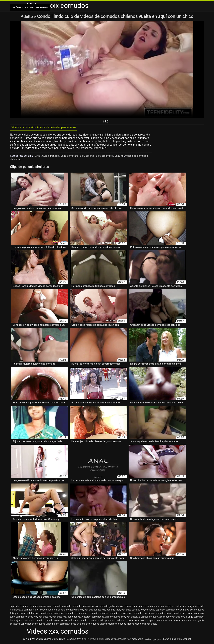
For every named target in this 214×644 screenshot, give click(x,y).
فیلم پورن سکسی (153, 640)
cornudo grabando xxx (111, 607)
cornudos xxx (60, 617)
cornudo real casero (55, 610)
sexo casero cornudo (180, 621)
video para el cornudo (57, 624)
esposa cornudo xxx (151, 617)
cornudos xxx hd (100, 617)
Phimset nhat (184, 640)
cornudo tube (113, 610)
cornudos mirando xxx (77, 614)
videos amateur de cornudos (84, 624)
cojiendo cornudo (19, 607)
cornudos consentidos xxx (179, 610)
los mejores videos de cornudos (27, 621)
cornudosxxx (133, 617)
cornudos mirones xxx (121, 614)
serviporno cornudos (156, 621)
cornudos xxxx (118, 617)
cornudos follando (28, 614)
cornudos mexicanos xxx (51, 614)
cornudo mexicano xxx (137, 607)
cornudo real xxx (75, 610)
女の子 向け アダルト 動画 (90, 640)
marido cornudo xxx (56, 621)
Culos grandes (51, 157)
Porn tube (71, 640)
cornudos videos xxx (27, 617)
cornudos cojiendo (155, 610)
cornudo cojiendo (62, 607)
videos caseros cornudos (113, 624)
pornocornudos (136, 621)
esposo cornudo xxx (174, 617)
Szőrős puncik (169, 640)
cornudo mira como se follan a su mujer (172, 607)
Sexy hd (122, 157)
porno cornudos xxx (116, 621)
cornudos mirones (99, 614)
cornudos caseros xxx (133, 610)
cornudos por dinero (144, 614)
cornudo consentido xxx (85, 607)
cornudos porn (163, 614)
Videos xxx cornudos (115, 640)
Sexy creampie (106, 157)
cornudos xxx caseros (79, 617)
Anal (38, 157)
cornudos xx (45, 617)
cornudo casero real (41, 607)
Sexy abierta (89, 157)
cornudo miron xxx (34, 610)
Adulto (27, 16)
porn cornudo (97, 621)
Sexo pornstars (70, 157)
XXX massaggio (135, 640)
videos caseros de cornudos (142, 624)
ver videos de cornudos (33, 624)
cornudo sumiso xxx (95, 610)
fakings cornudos (195, 617)
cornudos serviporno (182, 614)
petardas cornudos (78, 621)
